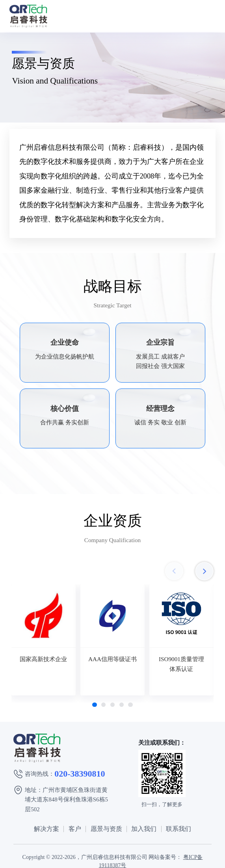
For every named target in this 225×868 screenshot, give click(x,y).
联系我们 (179, 829)
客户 (75, 829)
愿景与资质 (106, 829)
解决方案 (46, 829)
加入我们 (144, 829)
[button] (94, 705)
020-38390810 (80, 774)
